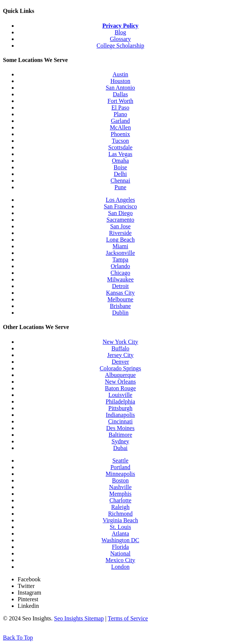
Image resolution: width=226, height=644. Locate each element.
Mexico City (120, 560)
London (120, 567)
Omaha (120, 161)
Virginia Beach (120, 520)
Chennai (120, 181)
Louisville (121, 395)
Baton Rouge (120, 388)
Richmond (121, 514)
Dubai (120, 448)
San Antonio (120, 88)
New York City (120, 342)
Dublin (120, 313)
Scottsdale (120, 147)
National (120, 553)
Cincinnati (121, 421)
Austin (121, 74)
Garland (120, 121)
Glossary (121, 39)
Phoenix (120, 134)
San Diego (120, 213)
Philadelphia (120, 401)
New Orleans (120, 382)
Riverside (120, 233)
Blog (120, 32)
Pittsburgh (120, 408)
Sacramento (120, 220)
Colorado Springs (120, 368)
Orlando (120, 266)
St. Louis (120, 527)
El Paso (120, 108)
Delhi (120, 174)
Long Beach (120, 240)
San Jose (120, 226)
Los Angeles (120, 200)
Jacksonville (120, 253)
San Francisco (120, 206)
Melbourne (120, 299)
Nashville (120, 487)
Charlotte (120, 500)
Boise (120, 167)
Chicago (120, 273)
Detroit (120, 286)
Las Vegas (120, 154)
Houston (120, 81)
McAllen (121, 127)
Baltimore (120, 435)
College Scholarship (120, 46)
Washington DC (120, 540)
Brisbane (121, 306)
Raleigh (120, 507)
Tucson (121, 141)
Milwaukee (120, 279)
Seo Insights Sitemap (79, 618)
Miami (121, 246)
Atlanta (120, 534)
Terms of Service (128, 618)
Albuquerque (120, 375)
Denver (120, 362)
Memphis (120, 494)
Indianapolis (120, 415)
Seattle (120, 461)
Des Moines (121, 428)
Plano (120, 114)
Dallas (121, 94)
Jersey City (120, 355)
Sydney (120, 441)
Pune (120, 187)
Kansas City (120, 293)
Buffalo (121, 348)
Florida (120, 547)
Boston (120, 480)
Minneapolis (120, 474)
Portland (120, 467)
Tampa (120, 259)
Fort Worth (120, 101)
